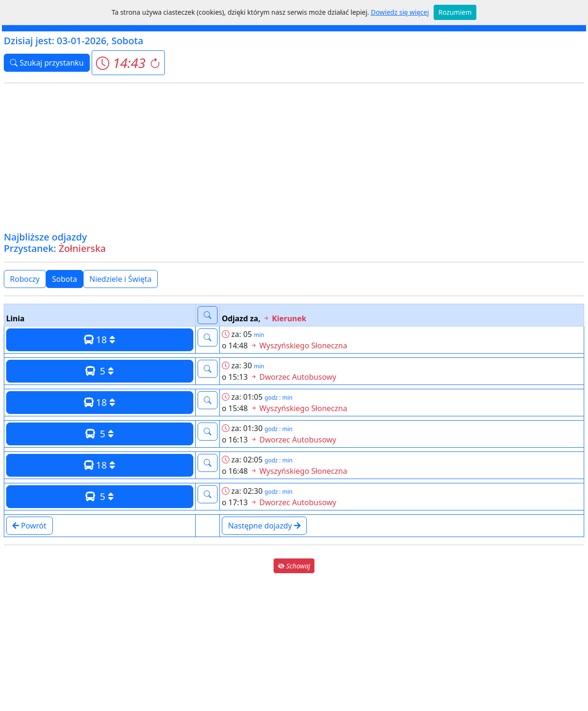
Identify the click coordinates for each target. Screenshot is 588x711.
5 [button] (100, 371)
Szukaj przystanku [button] (47, 63)
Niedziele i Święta (120, 279)
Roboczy (25, 279)
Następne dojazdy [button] (264, 526)
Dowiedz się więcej (400, 12)
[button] (128, 63)
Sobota (65, 279)
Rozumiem (455, 12)
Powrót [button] (29, 526)
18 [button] (100, 340)
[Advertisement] (294, 157)
